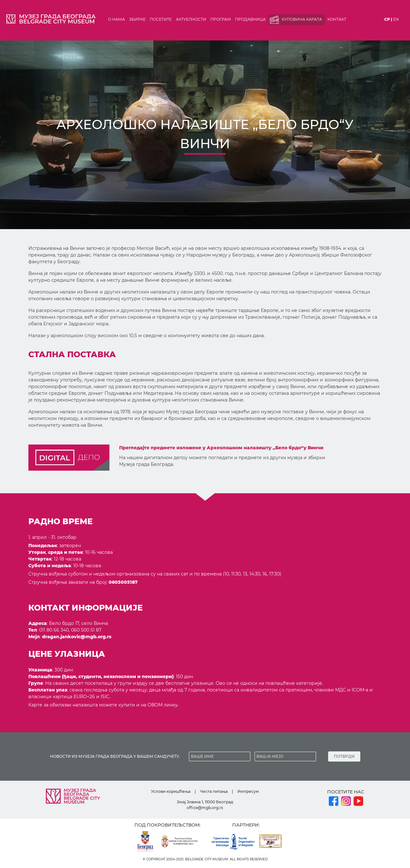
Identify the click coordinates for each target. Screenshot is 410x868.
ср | (388, 19)
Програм (221, 19)
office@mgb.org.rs (205, 808)
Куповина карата (302, 19)
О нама (116, 19)
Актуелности (191, 19)
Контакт (337, 19)
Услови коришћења (171, 791)
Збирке (137, 19)
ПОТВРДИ (344, 756)
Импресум (248, 791)
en (396, 19)
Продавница (250, 19)
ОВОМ (155, 705)
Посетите (161, 19)
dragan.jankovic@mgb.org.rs (77, 637)
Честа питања (214, 791)
